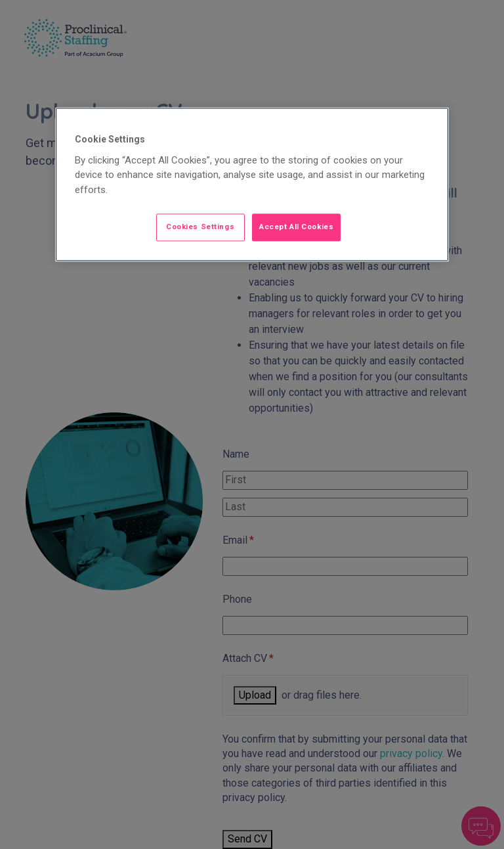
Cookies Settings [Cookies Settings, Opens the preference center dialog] (200, 227)
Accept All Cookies (296, 227)
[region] (252, 184)
